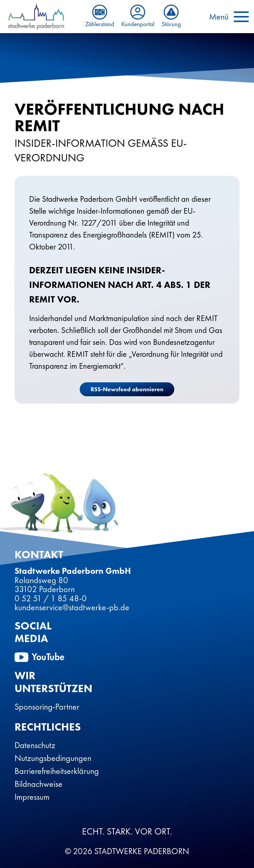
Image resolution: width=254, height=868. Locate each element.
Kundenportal (138, 16)
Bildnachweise (39, 784)
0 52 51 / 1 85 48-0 (51, 598)
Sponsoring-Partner (47, 707)
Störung (171, 16)
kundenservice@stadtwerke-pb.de (72, 607)
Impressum (32, 797)
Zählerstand (100, 16)
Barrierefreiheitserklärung (57, 771)
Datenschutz (35, 745)
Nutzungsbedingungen (53, 758)
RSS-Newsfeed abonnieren (127, 389)
